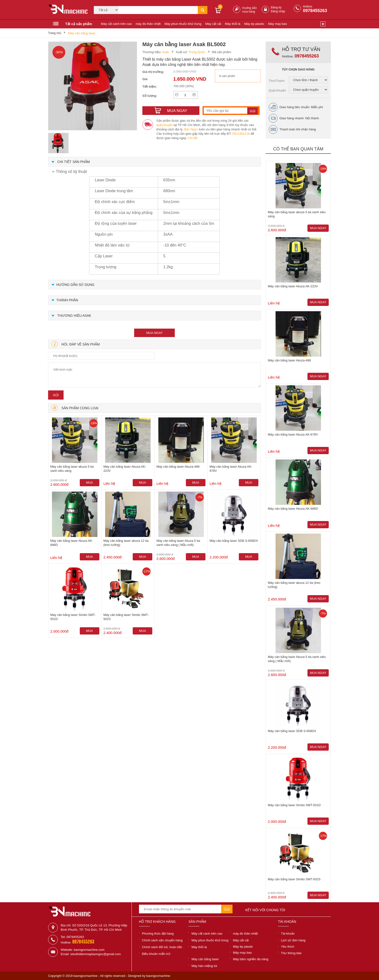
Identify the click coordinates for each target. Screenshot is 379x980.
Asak (165, 52)
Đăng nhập (278, 11)
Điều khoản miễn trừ (156, 954)
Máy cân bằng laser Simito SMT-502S (126, 617)
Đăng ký (276, 7)
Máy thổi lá (233, 24)
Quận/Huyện (277, 90)
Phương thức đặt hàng (158, 934)
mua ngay (154, 333)
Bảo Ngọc (191, 129)
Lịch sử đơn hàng (293, 940)
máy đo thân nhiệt (148, 24)
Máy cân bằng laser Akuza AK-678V (231, 469)
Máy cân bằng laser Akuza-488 (178, 467)
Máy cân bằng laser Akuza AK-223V (125, 469)
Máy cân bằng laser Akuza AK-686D (72, 543)
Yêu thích (288, 947)
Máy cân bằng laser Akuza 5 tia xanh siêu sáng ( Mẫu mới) (178, 543)
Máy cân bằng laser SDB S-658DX (234, 541)
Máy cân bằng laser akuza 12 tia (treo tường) (126, 543)
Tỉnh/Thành (277, 81)
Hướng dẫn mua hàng (250, 10)
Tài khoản (288, 934)
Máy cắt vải (213, 24)
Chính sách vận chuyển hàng (162, 940)
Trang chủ (55, 33)
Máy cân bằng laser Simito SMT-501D (73, 617)
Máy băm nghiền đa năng (251, 959)
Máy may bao (277, 24)
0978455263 (315, 11)
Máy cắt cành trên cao (117, 24)
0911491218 (241, 134)
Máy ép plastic (254, 24)
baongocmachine (158, 976)
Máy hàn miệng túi (204, 966)
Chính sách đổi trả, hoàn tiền (162, 947)
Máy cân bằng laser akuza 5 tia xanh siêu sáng (72, 469)
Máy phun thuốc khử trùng (183, 24)
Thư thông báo (291, 953)
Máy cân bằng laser (82, 33)
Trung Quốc (197, 52)
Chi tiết (193, 138)
